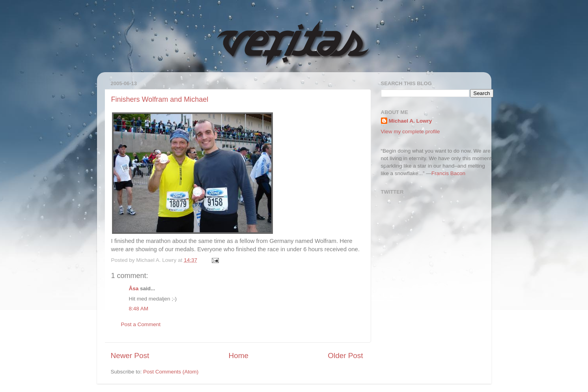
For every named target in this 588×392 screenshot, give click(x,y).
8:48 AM (139, 309)
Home (239, 356)
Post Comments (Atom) (171, 372)
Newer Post (130, 356)
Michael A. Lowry (411, 121)
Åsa (134, 288)
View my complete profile (411, 132)
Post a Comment (141, 324)
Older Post (345, 356)
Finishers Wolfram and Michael (160, 99)
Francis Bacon (448, 173)
